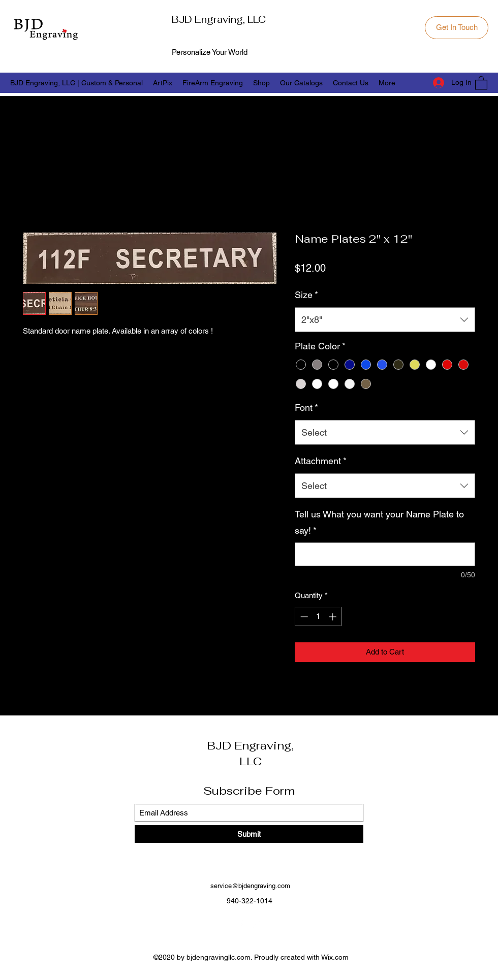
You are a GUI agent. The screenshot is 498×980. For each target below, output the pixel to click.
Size (306, 295)
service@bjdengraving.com (250, 886)
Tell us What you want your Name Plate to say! (379, 522)
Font (306, 407)
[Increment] (334, 617)
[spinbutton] (318, 617)
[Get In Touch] (457, 28)
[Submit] (249, 834)
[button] (481, 83)
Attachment (321, 461)
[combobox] (385, 320)
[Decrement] (303, 617)
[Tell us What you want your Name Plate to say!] (385, 554)
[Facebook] (241, 924)
